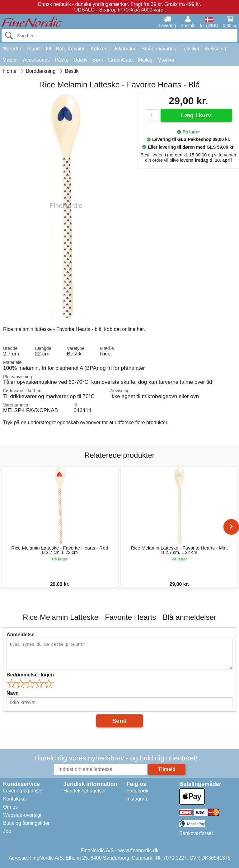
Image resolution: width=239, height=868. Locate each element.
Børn (98, 60)
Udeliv (81, 60)
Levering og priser (23, 791)
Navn (13, 693)
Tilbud (33, 49)
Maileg (145, 60)
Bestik (74, 354)
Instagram (137, 799)
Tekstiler (191, 49)
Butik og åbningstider (26, 823)
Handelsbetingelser (84, 791)
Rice (105, 354)
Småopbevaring (159, 49)
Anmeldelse (21, 635)
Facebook (137, 791)
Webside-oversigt (22, 815)
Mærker (166, 60)
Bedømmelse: (30, 675)
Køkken (99, 49)
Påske (62, 60)
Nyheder (12, 49)
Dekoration (124, 49)
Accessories (36, 60)
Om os (10, 807)
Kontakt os (15, 799)
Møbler (10, 60)
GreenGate (121, 60)
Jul (48, 49)
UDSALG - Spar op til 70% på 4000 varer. (120, 10)
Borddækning (71, 49)
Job (7, 831)
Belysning (215, 49)
